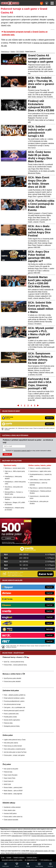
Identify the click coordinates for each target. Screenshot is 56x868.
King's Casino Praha (10, 778)
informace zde (37, 844)
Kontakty (9, 858)
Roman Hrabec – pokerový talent (13, 787)
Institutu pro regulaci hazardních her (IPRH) (35, 834)
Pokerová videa (8, 723)
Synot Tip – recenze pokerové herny (14, 662)
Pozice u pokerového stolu (11, 714)
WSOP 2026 (7, 784)
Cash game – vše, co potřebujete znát (14, 707)
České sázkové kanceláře (11, 820)
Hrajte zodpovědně (6, 840)
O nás (3, 858)
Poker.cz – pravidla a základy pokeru (40, 468)
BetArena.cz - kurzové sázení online (15, 468)
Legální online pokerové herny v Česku (15, 740)
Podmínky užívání (32, 858)
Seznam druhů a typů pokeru (12, 720)
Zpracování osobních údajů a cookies (12, 860)
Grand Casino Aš (9, 781)
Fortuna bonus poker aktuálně (12, 681)
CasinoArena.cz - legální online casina (40, 471)
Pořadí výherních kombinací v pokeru (14, 698)
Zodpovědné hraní (17, 836)
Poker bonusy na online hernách (13, 746)
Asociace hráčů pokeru (10, 813)
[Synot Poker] (16, 544)
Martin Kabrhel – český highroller (13, 794)
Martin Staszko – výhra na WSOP (13, 791)
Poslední (38, 405)
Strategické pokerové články (12, 726)
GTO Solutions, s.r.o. (46, 860)
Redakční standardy (19, 858)
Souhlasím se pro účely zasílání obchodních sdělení (28, 451)
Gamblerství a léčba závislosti (12, 807)
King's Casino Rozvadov (11, 775)
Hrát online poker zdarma (11, 743)
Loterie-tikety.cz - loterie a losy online (40, 480)
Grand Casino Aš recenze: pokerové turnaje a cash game (41, 59)
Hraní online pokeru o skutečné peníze (15, 749)
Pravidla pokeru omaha (10, 717)
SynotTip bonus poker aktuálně (13, 678)
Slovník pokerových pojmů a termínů (14, 711)
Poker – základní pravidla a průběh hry (15, 695)
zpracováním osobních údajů (22, 451)
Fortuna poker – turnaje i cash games (14, 755)
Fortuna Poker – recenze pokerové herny (15, 665)
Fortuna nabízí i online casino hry (13, 817)
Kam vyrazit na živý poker (11, 769)
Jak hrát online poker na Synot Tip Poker (15, 752)
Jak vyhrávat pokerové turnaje (12, 704)
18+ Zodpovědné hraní (31, 860)
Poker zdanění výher (10, 810)
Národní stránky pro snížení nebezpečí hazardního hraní (21, 853)
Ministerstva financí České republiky (22, 831)
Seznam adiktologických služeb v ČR (40, 851)
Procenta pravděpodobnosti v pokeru (14, 701)
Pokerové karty (8, 772)
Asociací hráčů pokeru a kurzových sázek (43, 836)
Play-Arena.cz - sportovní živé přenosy (40, 488)
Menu (52, 3)
